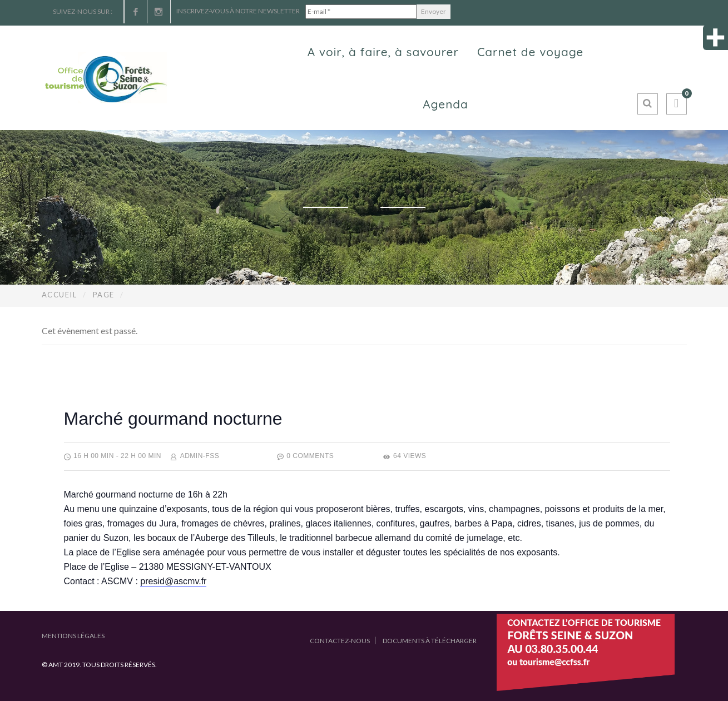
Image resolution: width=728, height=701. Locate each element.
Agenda (445, 104)
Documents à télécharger (430, 641)
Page (104, 295)
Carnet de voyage (530, 52)
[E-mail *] (361, 12)
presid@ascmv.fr (173, 581)
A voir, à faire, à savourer (383, 52)
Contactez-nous (340, 641)
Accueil (60, 295)
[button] (677, 104)
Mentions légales (73, 636)
